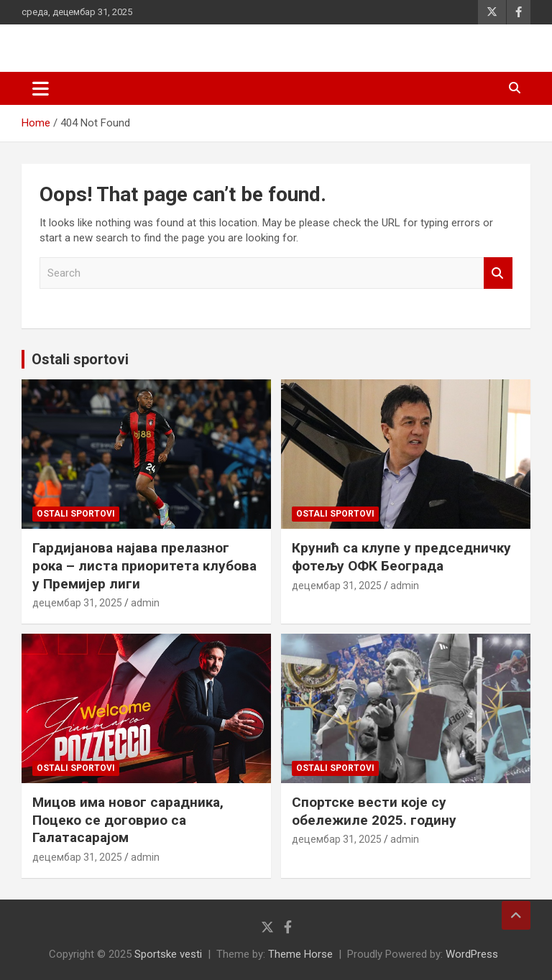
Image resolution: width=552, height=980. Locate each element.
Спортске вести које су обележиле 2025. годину (374, 811)
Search (498, 273)
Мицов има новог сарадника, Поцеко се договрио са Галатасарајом (128, 820)
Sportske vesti (168, 954)
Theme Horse (300, 954)
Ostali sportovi (80, 359)
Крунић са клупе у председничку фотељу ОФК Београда (401, 557)
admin (145, 603)
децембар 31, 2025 (77, 603)
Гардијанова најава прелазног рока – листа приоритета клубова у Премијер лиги (144, 565)
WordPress (472, 954)
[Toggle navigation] (41, 88)
